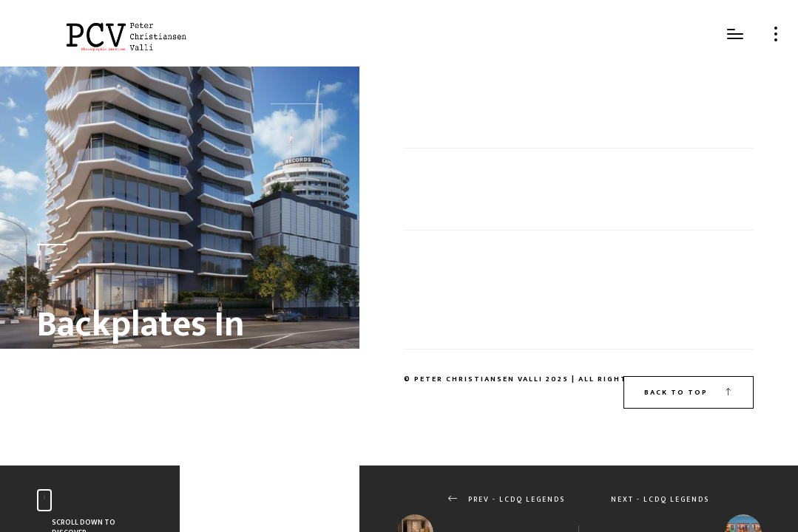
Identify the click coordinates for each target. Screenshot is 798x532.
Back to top (689, 392)
